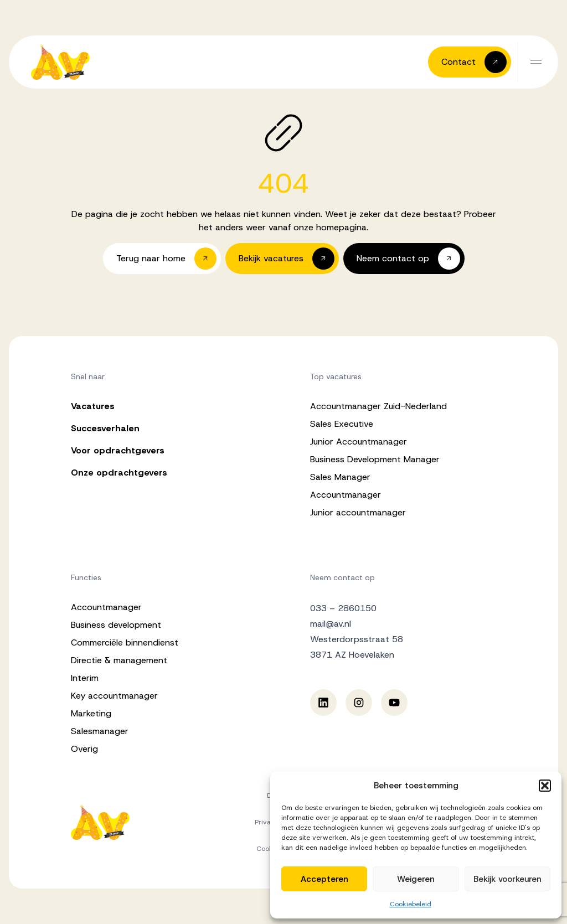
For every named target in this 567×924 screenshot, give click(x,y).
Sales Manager (340, 477)
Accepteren (324, 879)
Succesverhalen (105, 428)
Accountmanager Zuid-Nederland (378, 406)
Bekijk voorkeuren (507, 879)
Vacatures (93, 406)
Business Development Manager (375, 459)
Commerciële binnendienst (125, 642)
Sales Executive (342, 424)
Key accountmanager (114, 696)
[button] (545, 786)
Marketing (91, 713)
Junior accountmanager (358, 512)
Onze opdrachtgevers (119, 473)
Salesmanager (100, 731)
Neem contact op (342, 577)
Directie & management (119, 660)
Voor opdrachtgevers (118, 450)
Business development (116, 625)
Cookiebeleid (411, 904)
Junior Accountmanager (359, 442)
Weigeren (416, 879)
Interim (85, 678)
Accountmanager (346, 495)
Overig (84, 749)
